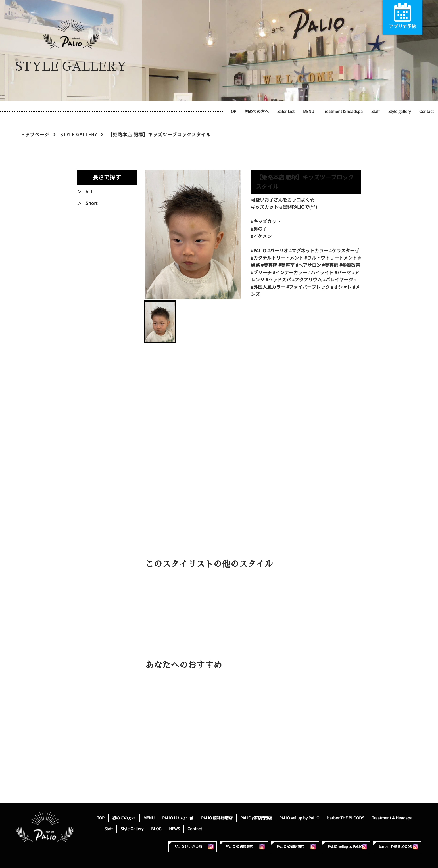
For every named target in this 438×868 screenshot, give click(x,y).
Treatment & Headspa (392, 818)
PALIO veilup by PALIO (299, 818)
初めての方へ (257, 111)
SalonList (286, 111)
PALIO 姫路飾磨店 (217, 818)
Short (91, 203)
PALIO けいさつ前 (178, 818)
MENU (309, 111)
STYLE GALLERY (79, 135)
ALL (89, 192)
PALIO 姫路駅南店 (256, 818)
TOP (232, 111)
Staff (376, 111)
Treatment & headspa (343, 111)
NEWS (174, 829)
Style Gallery (132, 829)
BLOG (156, 829)
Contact (426, 111)
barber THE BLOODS (346, 818)
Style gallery (400, 111)
